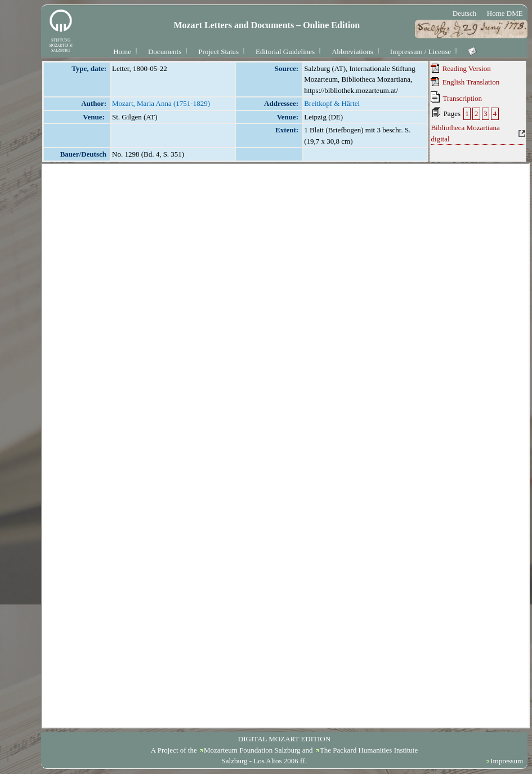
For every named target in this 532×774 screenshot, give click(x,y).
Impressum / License (421, 52)
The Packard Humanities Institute (369, 750)
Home (122, 52)
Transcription (456, 97)
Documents (165, 52)
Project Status (218, 52)
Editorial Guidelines (285, 52)
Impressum (507, 761)
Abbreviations (352, 52)
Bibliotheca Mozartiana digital (465, 133)
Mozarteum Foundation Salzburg (252, 750)
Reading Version (461, 68)
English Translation (465, 82)
